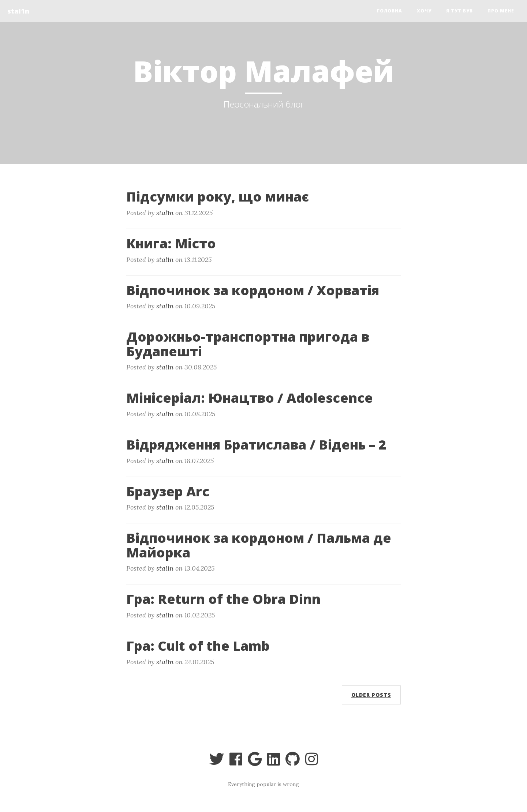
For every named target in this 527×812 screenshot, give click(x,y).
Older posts (371, 695)
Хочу (424, 11)
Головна (390, 11)
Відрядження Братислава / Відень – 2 (256, 445)
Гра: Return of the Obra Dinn (223, 599)
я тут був (459, 11)
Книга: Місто (171, 243)
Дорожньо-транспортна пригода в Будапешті (248, 344)
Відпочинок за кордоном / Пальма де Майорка (259, 545)
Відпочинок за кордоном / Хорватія (253, 290)
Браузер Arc (168, 491)
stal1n (18, 11)
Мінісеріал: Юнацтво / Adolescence (250, 398)
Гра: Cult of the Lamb (198, 646)
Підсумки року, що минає (218, 197)
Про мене (501, 11)
